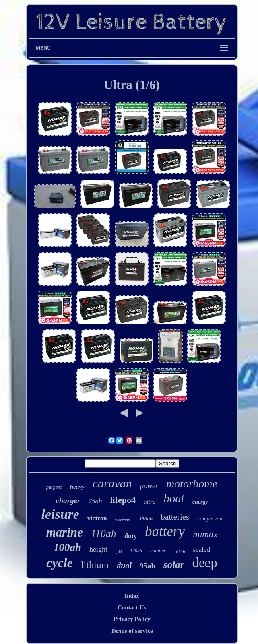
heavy (77, 487)
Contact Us (132, 607)
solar (174, 565)
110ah (104, 534)
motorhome (192, 484)
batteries (175, 517)
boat (174, 498)
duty (131, 536)
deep (204, 563)
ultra (150, 502)
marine (65, 532)
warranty (123, 520)
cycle (60, 563)
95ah (148, 566)
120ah (136, 551)
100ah (67, 547)
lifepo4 (123, 500)
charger (68, 501)
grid (119, 552)
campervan (210, 519)
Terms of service (132, 631)
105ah (180, 551)
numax (205, 534)
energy (200, 502)
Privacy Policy (132, 619)
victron (97, 518)
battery (165, 532)
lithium (95, 565)
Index (132, 596)
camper (158, 550)
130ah (146, 519)
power (149, 486)
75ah (95, 501)
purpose (54, 487)
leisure (60, 514)
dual (124, 566)
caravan (112, 483)
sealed (202, 550)
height (98, 549)
